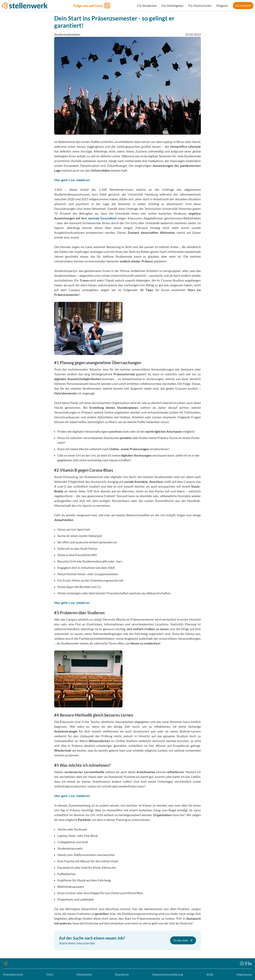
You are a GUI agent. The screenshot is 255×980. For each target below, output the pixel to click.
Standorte (122, 974)
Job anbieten (243, 5)
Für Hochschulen (200, 5)
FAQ (50, 974)
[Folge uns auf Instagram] (92, 6)
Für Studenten (147, 5)
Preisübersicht (13, 974)
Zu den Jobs (183, 940)
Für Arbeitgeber (173, 5)
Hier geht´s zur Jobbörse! (72, 180)
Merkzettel (84, 974)
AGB (210, 974)
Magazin (222, 5)
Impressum (244, 974)
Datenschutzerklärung (168, 974)
